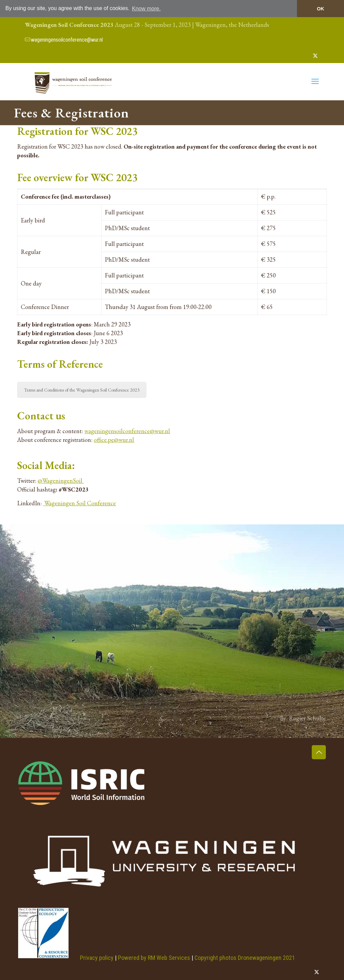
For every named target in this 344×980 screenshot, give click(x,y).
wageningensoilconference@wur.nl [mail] (67, 40)
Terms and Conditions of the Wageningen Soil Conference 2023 (82, 390)
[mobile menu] (315, 82)
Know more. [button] (146, 9)
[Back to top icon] (319, 752)
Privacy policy (97, 957)
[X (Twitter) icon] (315, 56)
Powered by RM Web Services (154, 957)
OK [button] (320, 9)
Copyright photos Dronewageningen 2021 (245, 957)
